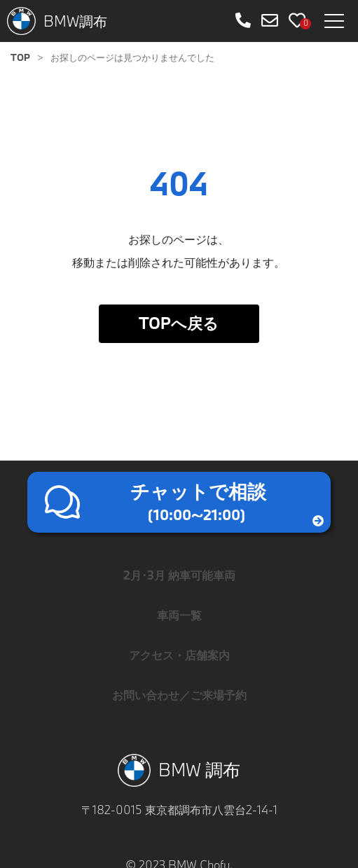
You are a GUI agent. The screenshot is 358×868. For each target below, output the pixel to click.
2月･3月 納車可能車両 (179, 575)
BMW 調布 (179, 771)
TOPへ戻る (179, 323)
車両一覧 (179, 615)
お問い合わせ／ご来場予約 (179, 695)
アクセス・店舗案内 (179, 655)
